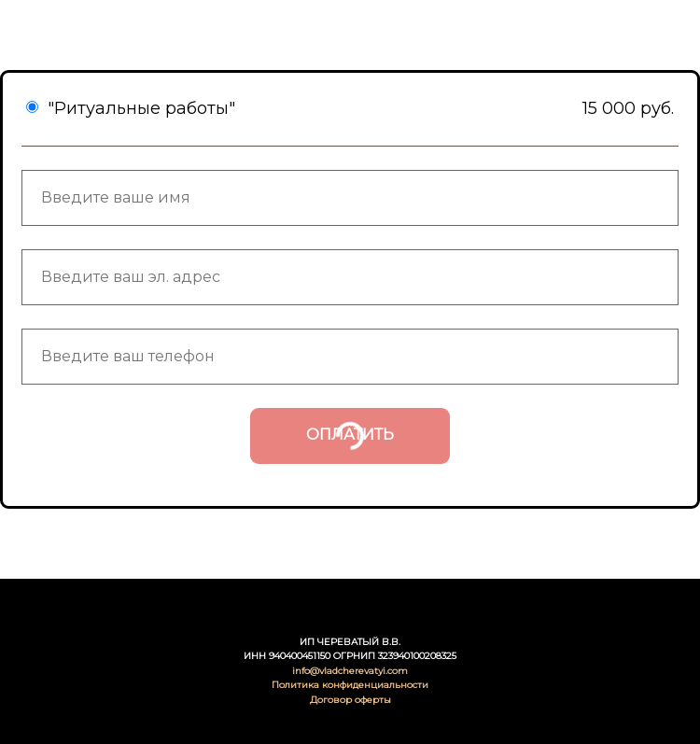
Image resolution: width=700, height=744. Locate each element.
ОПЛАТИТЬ (350, 435)
